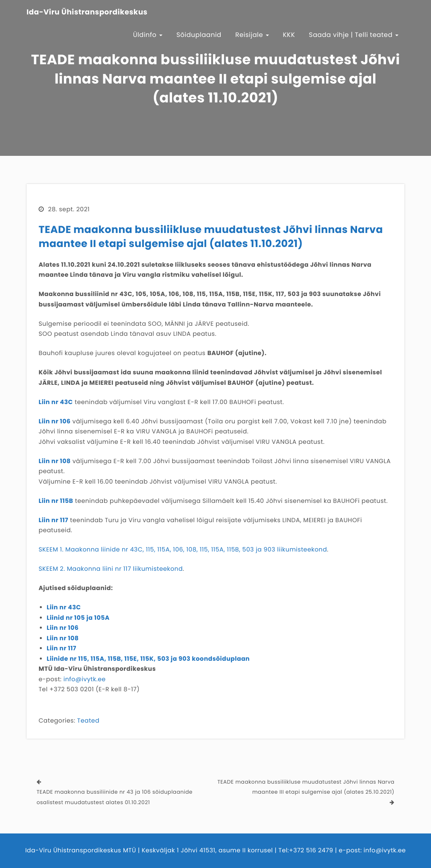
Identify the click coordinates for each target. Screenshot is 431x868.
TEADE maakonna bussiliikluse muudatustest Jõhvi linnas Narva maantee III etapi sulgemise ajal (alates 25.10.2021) (306, 787)
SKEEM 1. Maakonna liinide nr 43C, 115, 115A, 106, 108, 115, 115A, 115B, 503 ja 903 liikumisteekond (183, 550)
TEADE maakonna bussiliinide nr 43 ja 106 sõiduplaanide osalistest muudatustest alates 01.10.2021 (115, 797)
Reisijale (252, 35)
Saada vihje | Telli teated (354, 35)
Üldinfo (148, 35)
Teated (88, 721)
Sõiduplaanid (199, 35)
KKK (289, 35)
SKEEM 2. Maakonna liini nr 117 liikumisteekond (111, 569)
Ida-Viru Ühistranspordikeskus (87, 12)
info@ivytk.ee (85, 679)
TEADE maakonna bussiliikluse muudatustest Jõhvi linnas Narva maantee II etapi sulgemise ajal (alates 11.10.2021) (211, 237)
